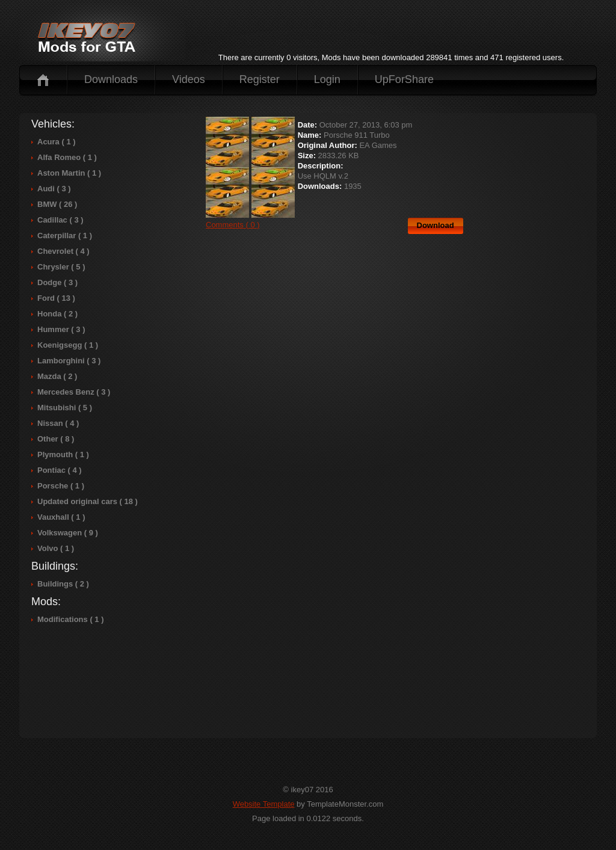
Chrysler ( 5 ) (61, 267)
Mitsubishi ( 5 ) (65, 408)
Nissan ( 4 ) (58, 423)
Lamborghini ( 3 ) (69, 361)
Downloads (111, 79)
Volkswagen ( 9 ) (68, 533)
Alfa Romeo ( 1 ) (67, 157)
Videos (189, 79)
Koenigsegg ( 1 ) (68, 345)
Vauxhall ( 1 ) (61, 517)
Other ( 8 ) (56, 439)
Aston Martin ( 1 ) (69, 173)
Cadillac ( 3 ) (60, 220)
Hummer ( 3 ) (61, 329)
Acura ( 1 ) (57, 142)
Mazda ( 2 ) (57, 376)
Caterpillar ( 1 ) (65, 236)
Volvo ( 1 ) (56, 548)
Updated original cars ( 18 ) (88, 501)
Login (327, 79)
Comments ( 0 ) (233, 225)
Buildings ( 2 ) (63, 584)
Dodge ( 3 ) (57, 282)
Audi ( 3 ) (54, 189)
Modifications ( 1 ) (71, 619)
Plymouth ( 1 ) (63, 454)
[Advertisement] (391, 32)
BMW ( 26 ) (57, 204)
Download (436, 225)
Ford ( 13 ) (56, 298)
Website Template (264, 804)
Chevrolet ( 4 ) (63, 251)
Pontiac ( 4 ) (60, 470)
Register (260, 79)
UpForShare (404, 79)
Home (43, 80)
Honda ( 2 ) (57, 314)
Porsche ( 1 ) (61, 486)
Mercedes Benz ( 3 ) (74, 392)
